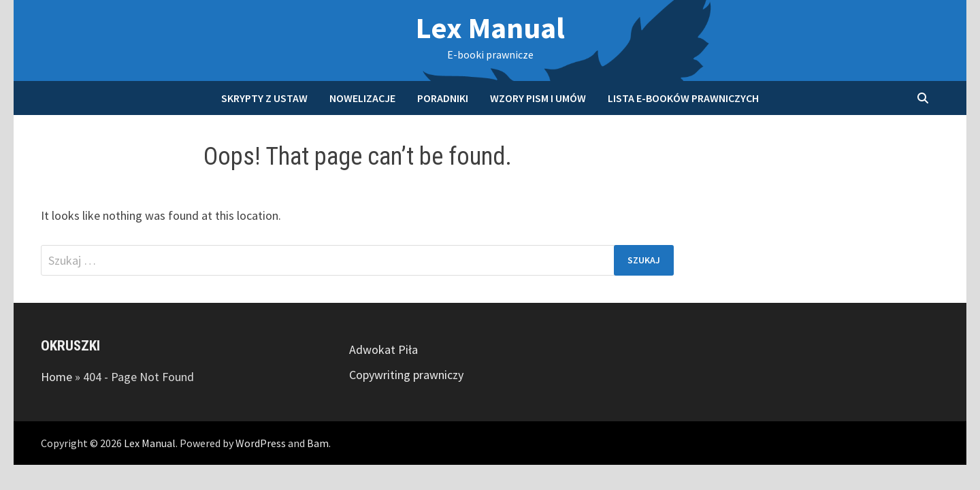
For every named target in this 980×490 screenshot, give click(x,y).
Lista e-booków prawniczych (683, 98)
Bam (318, 443)
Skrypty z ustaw (264, 98)
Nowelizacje (362, 98)
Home (56, 377)
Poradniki (443, 98)
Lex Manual (490, 28)
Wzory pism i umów (538, 98)
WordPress (261, 443)
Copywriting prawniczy (406, 375)
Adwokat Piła (383, 349)
